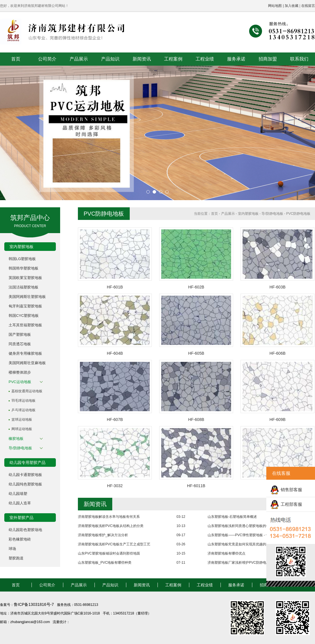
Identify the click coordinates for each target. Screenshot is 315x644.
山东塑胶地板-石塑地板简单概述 (232, 517)
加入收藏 (292, 6)
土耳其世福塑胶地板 (25, 325)
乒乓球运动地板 (23, 410)
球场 (12, 549)
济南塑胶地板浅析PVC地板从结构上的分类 (111, 526)
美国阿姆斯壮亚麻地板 (27, 363)
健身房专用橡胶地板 (25, 353)
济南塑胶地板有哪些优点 (227, 553)
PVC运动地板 (20, 382)
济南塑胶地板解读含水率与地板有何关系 (109, 517)
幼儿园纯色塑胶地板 (25, 484)
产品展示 (79, 59)
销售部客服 (291, 490)
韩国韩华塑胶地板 (23, 268)
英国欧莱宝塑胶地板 (25, 278)
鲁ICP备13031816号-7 (34, 604)
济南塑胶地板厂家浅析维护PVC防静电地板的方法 (246, 563)
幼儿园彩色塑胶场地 (25, 530)
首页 (16, 59)
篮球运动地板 (22, 419)
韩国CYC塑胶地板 (24, 316)
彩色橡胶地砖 (20, 539)
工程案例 (173, 59)
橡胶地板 (16, 439)
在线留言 (308, 6)
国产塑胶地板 (20, 334)
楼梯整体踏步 (20, 372)
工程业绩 (205, 59)
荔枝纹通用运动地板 (27, 391)
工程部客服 (291, 504)
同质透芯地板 (20, 344)
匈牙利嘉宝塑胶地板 (25, 306)
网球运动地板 (22, 429)
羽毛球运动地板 (23, 401)
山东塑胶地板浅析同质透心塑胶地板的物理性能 (244, 526)
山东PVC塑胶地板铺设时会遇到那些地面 (109, 553)
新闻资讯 (142, 59)
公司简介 (47, 59)
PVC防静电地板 (298, 214)
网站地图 (275, 6)
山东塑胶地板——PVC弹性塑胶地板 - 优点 (240, 535)
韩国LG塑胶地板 (22, 259)
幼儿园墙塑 (18, 494)
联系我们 (299, 59)
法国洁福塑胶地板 (23, 287)
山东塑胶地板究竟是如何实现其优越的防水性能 (244, 544)
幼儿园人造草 (20, 503)
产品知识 (110, 59)
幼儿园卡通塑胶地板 (25, 475)
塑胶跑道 (16, 558)
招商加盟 (268, 59)
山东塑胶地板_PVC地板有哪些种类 (105, 563)
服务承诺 (236, 59)
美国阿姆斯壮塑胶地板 (27, 297)
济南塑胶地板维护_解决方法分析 (103, 535)
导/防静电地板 (20, 448)
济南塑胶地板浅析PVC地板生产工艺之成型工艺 (114, 544)
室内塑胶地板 (248, 214)
